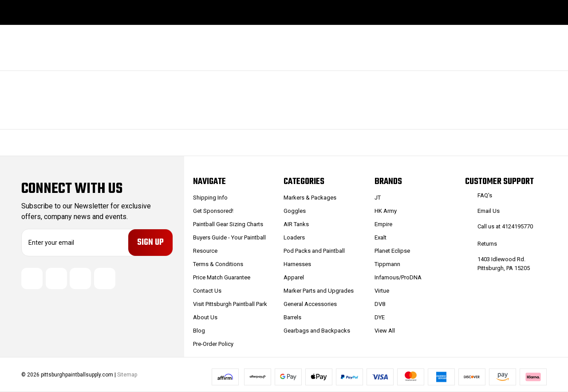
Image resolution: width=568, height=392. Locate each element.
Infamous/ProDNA (398, 277)
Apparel (294, 277)
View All (385, 331)
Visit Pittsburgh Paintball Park (230, 304)
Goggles (295, 211)
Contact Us (207, 291)
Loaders (294, 237)
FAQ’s (485, 195)
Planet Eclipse (392, 251)
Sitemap (127, 375)
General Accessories (310, 304)
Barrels (292, 317)
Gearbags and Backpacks (317, 331)
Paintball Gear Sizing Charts (228, 224)
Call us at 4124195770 (505, 226)
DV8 (380, 304)
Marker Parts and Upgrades (319, 291)
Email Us (489, 211)
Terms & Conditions (218, 264)
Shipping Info (210, 198)
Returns (487, 244)
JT (378, 198)
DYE (380, 317)
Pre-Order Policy (213, 344)
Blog (199, 331)
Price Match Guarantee (222, 277)
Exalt (381, 237)
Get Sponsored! (213, 211)
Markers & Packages (310, 198)
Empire (383, 224)
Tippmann (387, 264)
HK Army (386, 211)
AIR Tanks (296, 224)
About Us (205, 317)
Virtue (382, 291)
